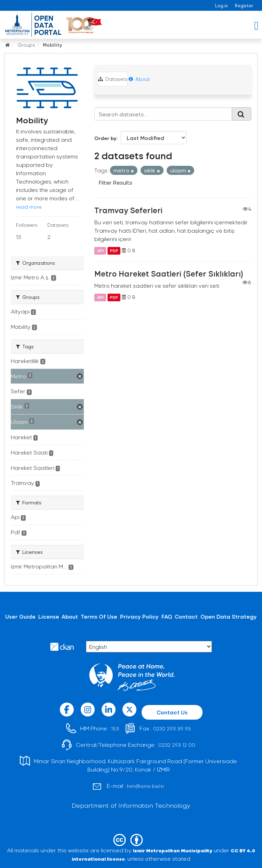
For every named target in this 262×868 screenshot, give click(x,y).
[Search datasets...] (163, 114)
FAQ (167, 616)
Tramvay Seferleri (128, 210)
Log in (221, 5)
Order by (105, 138)
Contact (186, 616)
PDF (114, 250)
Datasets (113, 79)
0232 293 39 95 (172, 728)
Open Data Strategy (229, 616)
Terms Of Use (99, 616)
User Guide (20, 616)
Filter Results (116, 182)
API (100, 250)
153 (115, 728)
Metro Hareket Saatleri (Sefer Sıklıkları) (169, 273)
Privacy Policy (139, 616)
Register (244, 5)
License (49, 616)
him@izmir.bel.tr (146, 786)
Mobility (53, 45)
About (139, 79)
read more (29, 207)
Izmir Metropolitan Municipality (173, 850)
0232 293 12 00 (177, 745)
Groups (26, 45)
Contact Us (172, 712)
